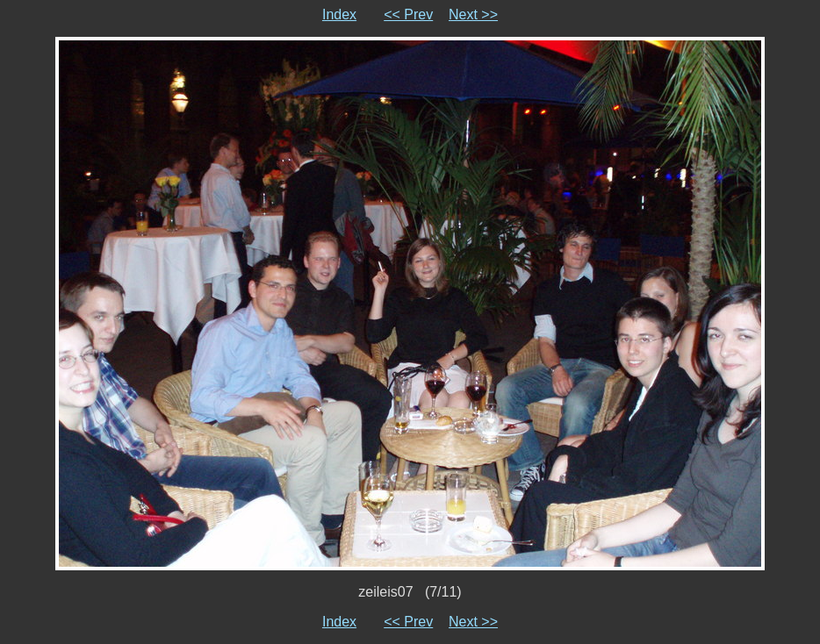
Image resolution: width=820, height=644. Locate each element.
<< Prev (408, 14)
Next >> (473, 14)
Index (339, 14)
